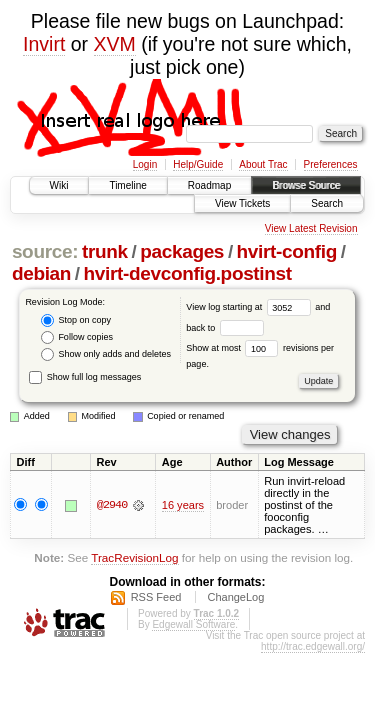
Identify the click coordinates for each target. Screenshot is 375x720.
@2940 (112, 505)
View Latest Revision (311, 228)
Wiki (59, 185)
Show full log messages (85, 377)
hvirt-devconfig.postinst (188, 273)
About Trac (263, 164)
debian (41, 273)
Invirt (44, 44)
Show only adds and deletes (106, 354)
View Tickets (242, 203)
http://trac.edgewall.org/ (313, 646)
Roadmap (209, 185)
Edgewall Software (193, 624)
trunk (105, 251)
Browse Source (306, 185)
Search (327, 203)
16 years (183, 505)
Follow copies (77, 337)
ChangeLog (235, 597)
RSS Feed (156, 597)
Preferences (331, 164)
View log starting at (250, 307)
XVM (115, 44)
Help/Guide (198, 164)
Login (145, 164)
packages (182, 251)
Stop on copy (76, 320)
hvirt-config (287, 251)
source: (45, 251)
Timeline (127, 185)
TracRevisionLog (134, 557)
